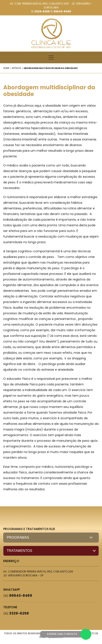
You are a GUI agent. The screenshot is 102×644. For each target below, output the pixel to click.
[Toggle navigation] (51, 57)
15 (40, 11)
